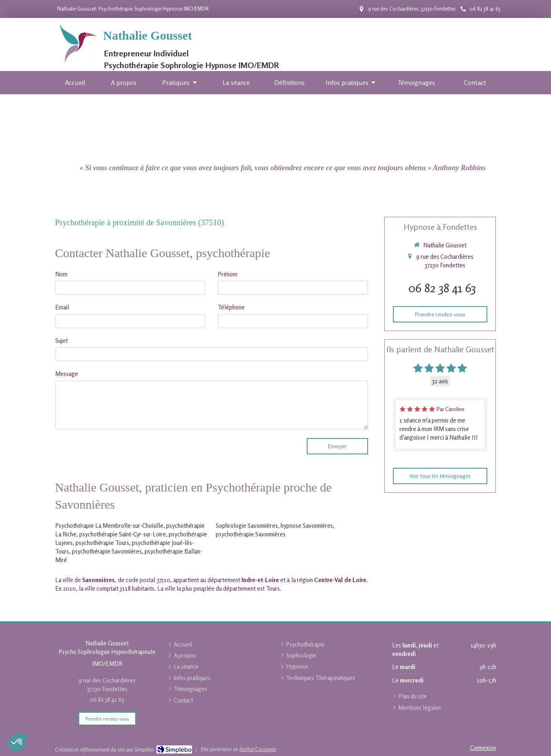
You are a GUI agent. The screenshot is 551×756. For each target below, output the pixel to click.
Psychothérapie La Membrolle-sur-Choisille (109, 526)
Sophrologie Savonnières (247, 526)
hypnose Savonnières (307, 526)
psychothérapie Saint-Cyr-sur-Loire (123, 534)
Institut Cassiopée (258, 749)
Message (67, 374)
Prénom (228, 274)
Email (62, 307)
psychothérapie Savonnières (107, 551)
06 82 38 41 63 (442, 288)
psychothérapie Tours (102, 543)
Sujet (61, 341)
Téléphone (231, 307)
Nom (61, 274)
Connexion (483, 748)
